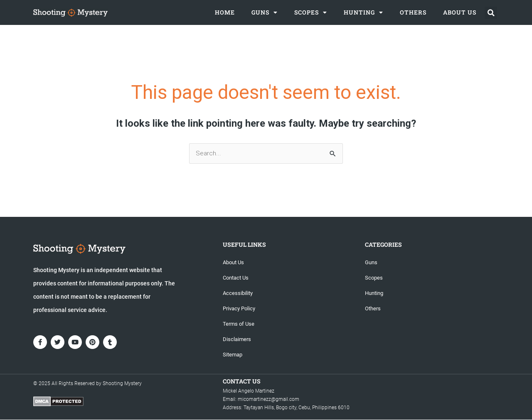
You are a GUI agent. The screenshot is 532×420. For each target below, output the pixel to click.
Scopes (311, 12)
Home (225, 12)
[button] (491, 13)
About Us (460, 12)
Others (413, 12)
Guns (265, 12)
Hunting (363, 12)
